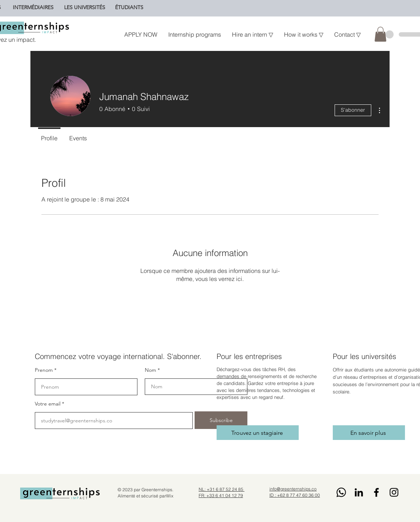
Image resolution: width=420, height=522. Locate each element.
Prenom (44, 370)
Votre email (48, 404)
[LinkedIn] (359, 492)
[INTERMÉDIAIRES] (33, 7)
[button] (380, 34)
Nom (150, 370)
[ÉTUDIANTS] (129, 7)
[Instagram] (394, 492)
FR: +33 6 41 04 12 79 (221, 495)
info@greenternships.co (293, 489)
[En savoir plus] (369, 433)
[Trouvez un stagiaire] (258, 433)
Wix (170, 496)
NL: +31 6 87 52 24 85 (222, 489)
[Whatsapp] (341, 492)
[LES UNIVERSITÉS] (85, 7)
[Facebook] (376, 492)
